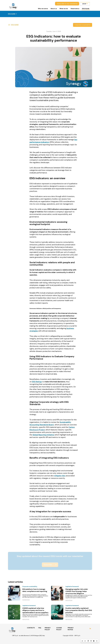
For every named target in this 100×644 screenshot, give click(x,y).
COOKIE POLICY (59, 629)
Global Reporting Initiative (43, 435)
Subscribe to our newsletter (67, 4)
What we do (64, 9)
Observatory (75, 9)
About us (54, 9)
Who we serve (43, 9)
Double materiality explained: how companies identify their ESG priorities (79, 610)
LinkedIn (90, 629)
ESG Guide (86, 9)
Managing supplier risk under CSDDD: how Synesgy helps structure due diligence (77, 591)
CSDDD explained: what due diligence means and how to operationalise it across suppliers (35, 610)
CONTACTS (31, 628)
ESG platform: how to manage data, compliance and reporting (35, 590)
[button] (82, 641)
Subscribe (48, 565)
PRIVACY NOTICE (71, 629)
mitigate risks (60, 476)
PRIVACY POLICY (48, 629)
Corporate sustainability (83, 25)
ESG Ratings (37, 382)
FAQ (40, 628)
